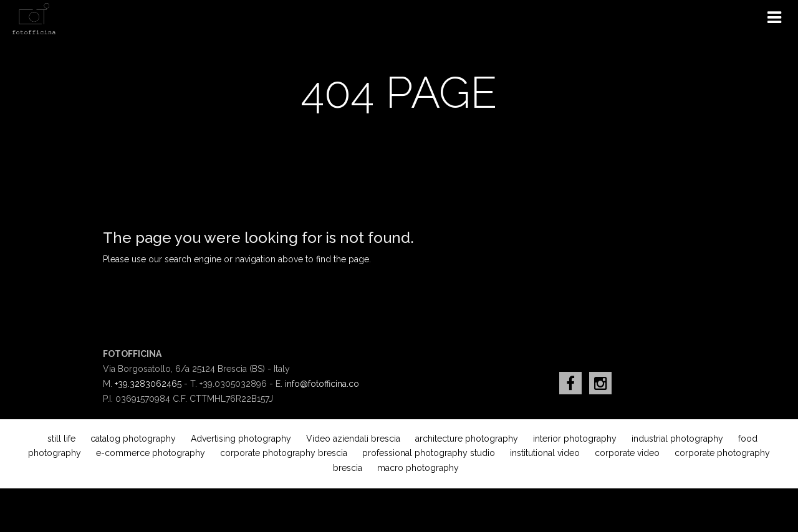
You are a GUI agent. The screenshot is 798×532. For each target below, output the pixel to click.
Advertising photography (241, 439)
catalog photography (133, 439)
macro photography (418, 468)
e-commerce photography (151, 453)
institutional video (545, 453)
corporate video (627, 453)
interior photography (575, 439)
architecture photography (467, 439)
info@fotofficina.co (322, 384)
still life (61, 439)
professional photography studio (429, 453)
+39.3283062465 (148, 384)
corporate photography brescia (284, 453)
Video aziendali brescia (353, 439)
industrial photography (677, 439)
